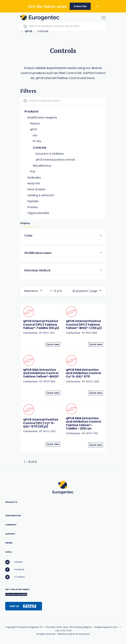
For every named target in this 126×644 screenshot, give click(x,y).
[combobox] (33, 290)
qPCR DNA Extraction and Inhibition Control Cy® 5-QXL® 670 (83, 373)
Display (25, 223)
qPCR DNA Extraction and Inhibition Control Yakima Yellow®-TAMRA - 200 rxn (83, 423)
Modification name (38, 253)
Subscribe (80, 6)
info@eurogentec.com (106, 627)
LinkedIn (14, 562)
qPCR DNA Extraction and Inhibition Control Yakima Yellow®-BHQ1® (41, 373)
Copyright (11, 627)
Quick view (53, 344)
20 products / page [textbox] (85, 291)
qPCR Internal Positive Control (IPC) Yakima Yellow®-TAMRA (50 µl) (41, 325)
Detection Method (37, 270)
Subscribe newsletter (16, 594)
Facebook (15, 570)
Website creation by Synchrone (74, 634)
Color (28, 235)
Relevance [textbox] (31, 291)
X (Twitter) (15, 577)
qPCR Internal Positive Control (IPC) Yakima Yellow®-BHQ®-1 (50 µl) (84, 325)
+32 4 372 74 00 (63, 631)
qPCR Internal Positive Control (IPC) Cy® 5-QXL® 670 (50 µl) (41, 423)
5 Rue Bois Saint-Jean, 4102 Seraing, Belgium (68, 627)
